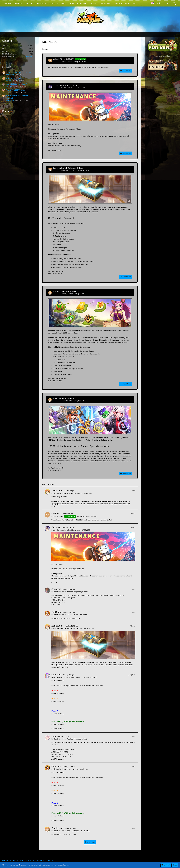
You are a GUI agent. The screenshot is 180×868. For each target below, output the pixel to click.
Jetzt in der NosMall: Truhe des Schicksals (68, 168)
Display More (90, 842)
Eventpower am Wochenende (63, 398)
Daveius (56, 88)
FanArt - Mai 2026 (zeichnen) (16, 90)
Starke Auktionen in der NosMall (64, 291)
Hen (54, 736)
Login (167, 3)
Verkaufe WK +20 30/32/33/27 (17, 78)
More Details (166, 865)
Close (175, 865)
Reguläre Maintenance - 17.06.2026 (19, 72)
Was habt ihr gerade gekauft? (16, 84)
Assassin (9, 86)
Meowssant (29, 57)
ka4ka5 (8, 81)
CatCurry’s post (61, 677)
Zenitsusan (10, 75)
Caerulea (56, 675)
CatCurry (9, 92)
